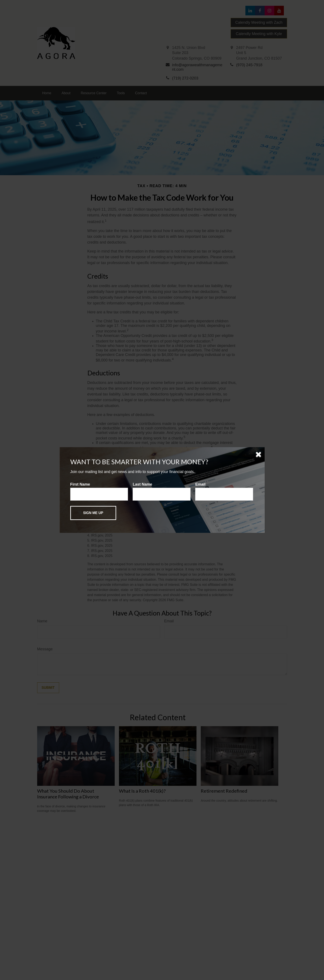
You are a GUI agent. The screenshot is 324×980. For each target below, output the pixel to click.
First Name (80, 484)
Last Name (142, 484)
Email (200, 484)
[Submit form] (93, 513)
